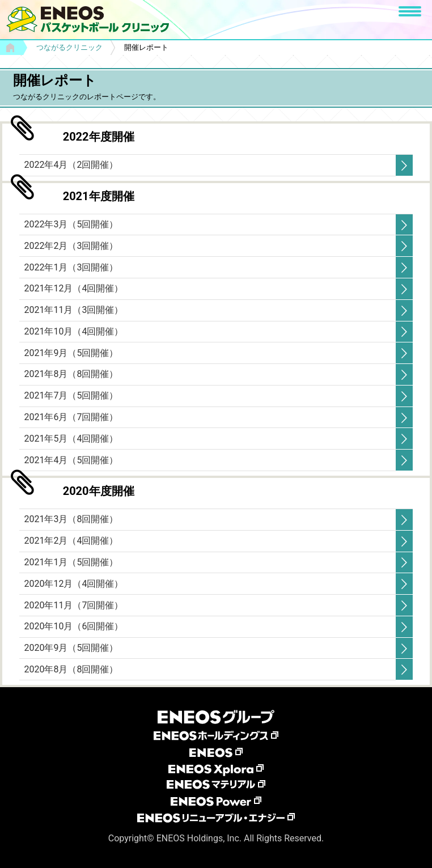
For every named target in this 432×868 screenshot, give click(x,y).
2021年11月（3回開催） (73, 310)
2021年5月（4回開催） (71, 439)
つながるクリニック (69, 47)
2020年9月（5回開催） (71, 648)
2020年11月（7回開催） (73, 605)
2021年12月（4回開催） (73, 288)
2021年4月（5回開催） (71, 460)
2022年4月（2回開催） (71, 165)
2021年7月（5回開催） (71, 395)
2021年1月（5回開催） (71, 562)
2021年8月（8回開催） (71, 374)
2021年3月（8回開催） (71, 519)
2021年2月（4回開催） (71, 541)
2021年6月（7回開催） (71, 417)
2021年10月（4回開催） (73, 331)
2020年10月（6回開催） (73, 626)
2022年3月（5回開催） (71, 224)
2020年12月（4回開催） (73, 584)
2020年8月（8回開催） (71, 669)
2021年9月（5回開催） (71, 353)
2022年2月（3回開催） (71, 246)
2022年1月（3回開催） (71, 267)
